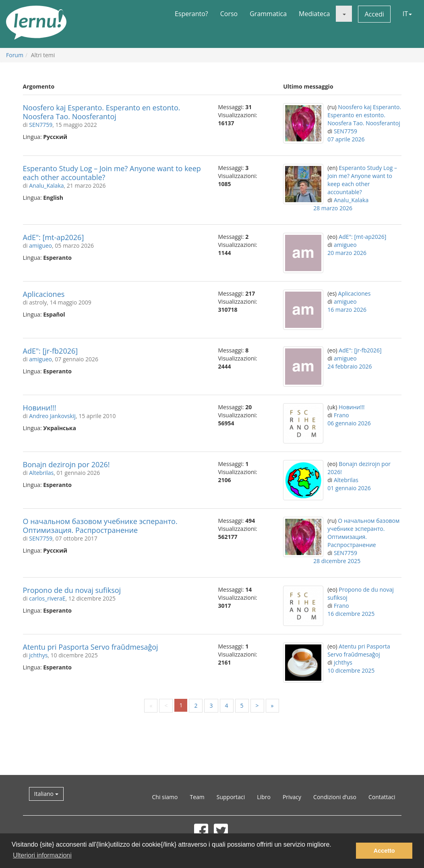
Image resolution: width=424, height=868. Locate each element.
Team (197, 797)
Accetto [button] (384, 851)
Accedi (374, 14)
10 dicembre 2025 (351, 670)
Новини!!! (40, 408)
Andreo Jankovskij (52, 416)
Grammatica (268, 14)
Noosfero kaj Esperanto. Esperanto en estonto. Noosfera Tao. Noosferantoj (102, 112)
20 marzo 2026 (347, 253)
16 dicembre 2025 (351, 614)
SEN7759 (41, 125)
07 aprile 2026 (346, 139)
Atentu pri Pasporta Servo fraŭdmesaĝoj (91, 647)
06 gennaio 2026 (349, 423)
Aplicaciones (44, 294)
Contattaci (382, 797)
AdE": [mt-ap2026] (54, 237)
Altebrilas (41, 473)
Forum (15, 55)
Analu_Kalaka (46, 185)
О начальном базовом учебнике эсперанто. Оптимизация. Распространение (100, 526)
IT (407, 14)
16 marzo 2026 (347, 310)
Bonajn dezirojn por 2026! (66, 464)
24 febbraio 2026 (350, 366)
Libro (264, 797)
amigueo (40, 245)
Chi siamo (165, 797)
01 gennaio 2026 (349, 488)
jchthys (38, 655)
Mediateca (314, 14)
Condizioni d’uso (335, 797)
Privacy (292, 797)
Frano (341, 415)
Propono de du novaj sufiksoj (72, 590)
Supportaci (231, 797)
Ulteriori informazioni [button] (42, 855)
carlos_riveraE (47, 598)
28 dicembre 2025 (337, 561)
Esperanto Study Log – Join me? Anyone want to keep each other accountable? (112, 173)
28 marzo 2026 (333, 208)
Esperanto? (191, 14)
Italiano (46, 794)
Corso (229, 14)
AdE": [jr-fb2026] (51, 351)
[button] (344, 14)
